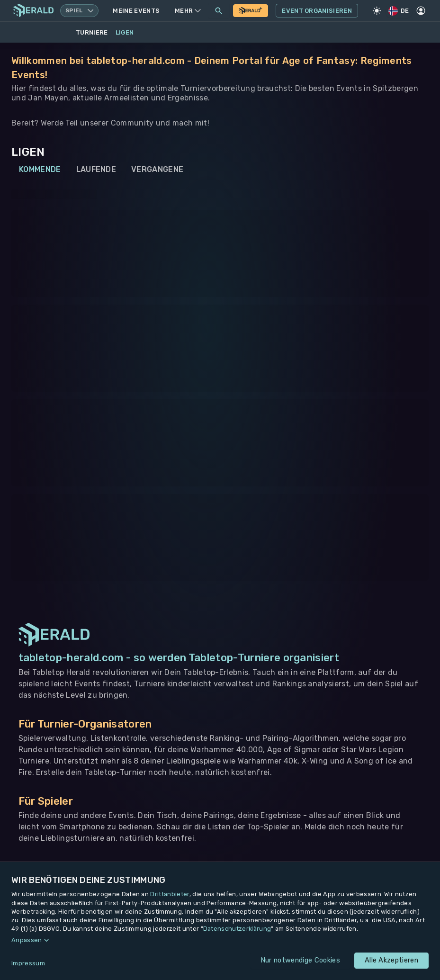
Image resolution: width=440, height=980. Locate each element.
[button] (220, 940)
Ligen (125, 32)
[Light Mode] (377, 11)
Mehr (188, 11)
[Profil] (421, 11)
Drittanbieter (170, 894)
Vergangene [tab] (157, 170)
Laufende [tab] (96, 170)
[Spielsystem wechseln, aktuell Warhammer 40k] (79, 11)
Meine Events (136, 11)
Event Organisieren (317, 11)
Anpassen (27, 940)
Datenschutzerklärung (237, 929)
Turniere (92, 32)
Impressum (28, 963)
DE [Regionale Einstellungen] (399, 11)
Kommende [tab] (40, 170)
